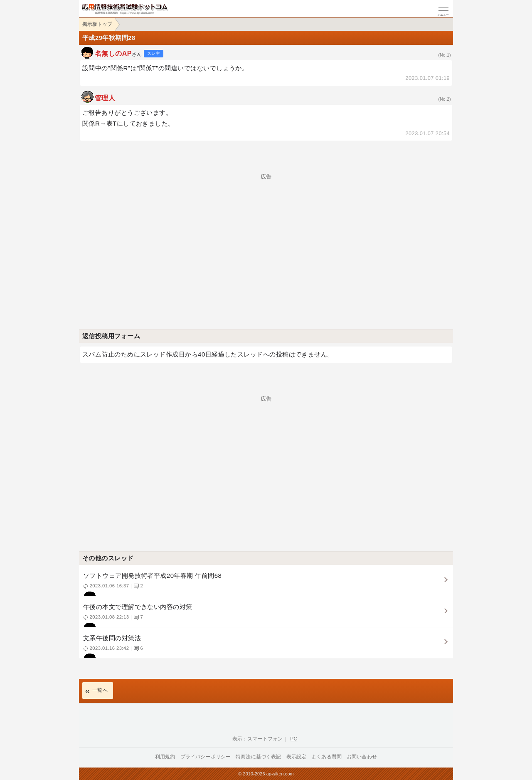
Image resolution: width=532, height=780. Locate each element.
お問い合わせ (362, 757)
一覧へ (100, 690)
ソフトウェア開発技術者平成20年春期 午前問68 (265, 584)
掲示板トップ (97, 24)
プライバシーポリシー (206, 757)
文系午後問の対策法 (265, 646)
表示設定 (297, 757)
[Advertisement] (266, 238)
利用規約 (165, 757)
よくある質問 (326, 757)
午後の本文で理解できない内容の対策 (265, 615)
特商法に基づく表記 (258, 757)
